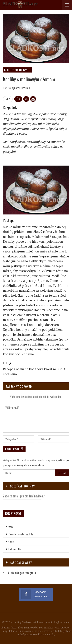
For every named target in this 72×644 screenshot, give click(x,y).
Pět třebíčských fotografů (21, 573)
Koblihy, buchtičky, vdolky (18, 70)
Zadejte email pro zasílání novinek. (24, 496)
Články (11, 541)
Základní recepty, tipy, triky (21, 534)
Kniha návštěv (15, 549)
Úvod (11, 526)
